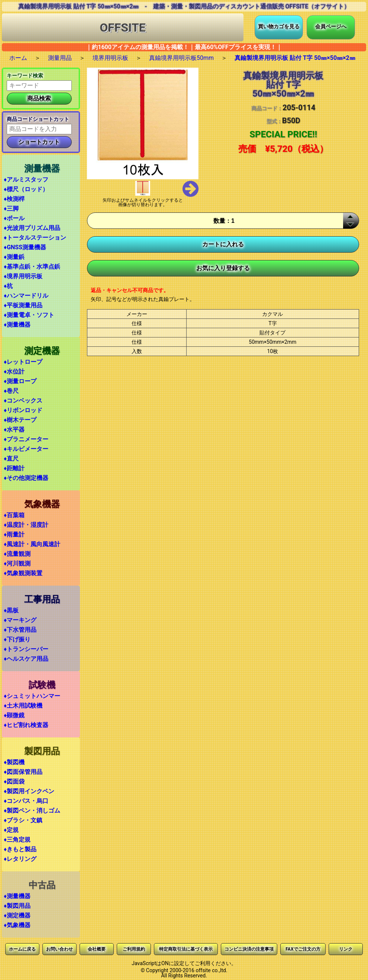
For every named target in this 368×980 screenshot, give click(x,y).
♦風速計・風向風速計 (32, 544)
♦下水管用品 (20, 630)
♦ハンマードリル (26, 296)
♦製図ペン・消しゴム (32, 811)
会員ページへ (331, 26)
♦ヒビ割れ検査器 (26, 725)
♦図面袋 (14, 782)
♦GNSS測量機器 (25, 247)
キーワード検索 (25, 76)
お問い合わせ (59, 949)
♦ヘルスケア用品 (26, 659)
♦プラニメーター (26, 439)
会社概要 (97, 949)
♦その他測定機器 (26, 478)
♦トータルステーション (35, 238)
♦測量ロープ (20, 381)
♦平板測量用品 (23, 305)
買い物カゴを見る (279, 26)
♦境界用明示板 (23, 276)
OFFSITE (123, 28)
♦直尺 (11, 459)
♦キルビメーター (26, 449)
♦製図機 (14, 762)
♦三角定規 (17, 840)
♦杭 (8, 286)
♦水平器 (14, 430)
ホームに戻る (22, 949)
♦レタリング (20, 859)
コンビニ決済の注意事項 (249, 949)
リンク (346, 949)
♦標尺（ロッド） (26, 189)
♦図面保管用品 (23, 772)
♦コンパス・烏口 (26, 801)
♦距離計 (14, 468)
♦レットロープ (23, 362)
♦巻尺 (11, 391)
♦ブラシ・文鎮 (23, 820)
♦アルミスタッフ (26, 180)
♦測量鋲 (14, 257)
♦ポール (14, 218)
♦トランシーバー (26, 649)
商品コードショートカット (38, 119)
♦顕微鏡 (14, 715)
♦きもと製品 (20, 849)
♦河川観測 (17, 563)
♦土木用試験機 (23, 706)
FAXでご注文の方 (303, 949)
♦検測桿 (14, 199)
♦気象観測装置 (23, 573)
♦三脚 (11, 209)
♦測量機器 (17, 325)
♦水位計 (14, 371)
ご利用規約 (134, 949)
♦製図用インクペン (29, 791)
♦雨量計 (14, 534)
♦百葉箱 (14, 515)
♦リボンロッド (23, 410)
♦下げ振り (17, 639)
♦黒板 (11, 610)
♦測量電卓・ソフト (29, 315)
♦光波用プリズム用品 (32, 228)
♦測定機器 (17, 915)
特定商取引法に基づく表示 (186, 949)
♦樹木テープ (20, 420)
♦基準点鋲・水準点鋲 (32, 267)
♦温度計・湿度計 (26, 525)
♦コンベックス (23, 401)
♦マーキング (20, 620)
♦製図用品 (17, 906)
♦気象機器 (17, 925)
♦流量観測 (17, 554)
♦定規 (11, 830)
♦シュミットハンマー (32, 696)
